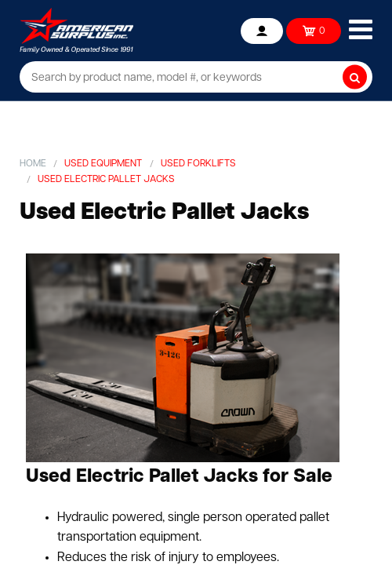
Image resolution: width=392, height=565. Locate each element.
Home (33, 164)
